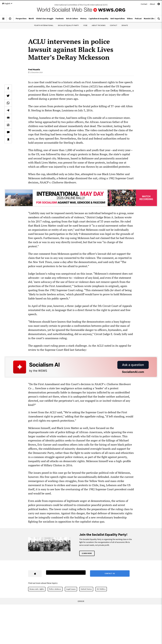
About (152, 4)
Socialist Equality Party (68, 25)
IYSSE (85, 25)
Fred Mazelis (34, 69)
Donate (125, 25)
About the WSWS (99, 25)
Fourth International (44, 25)
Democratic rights (37, 589)
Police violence (55, 589)
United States (86, 589)
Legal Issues (71, 589)
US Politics (101, 589)
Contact (144, 4)
